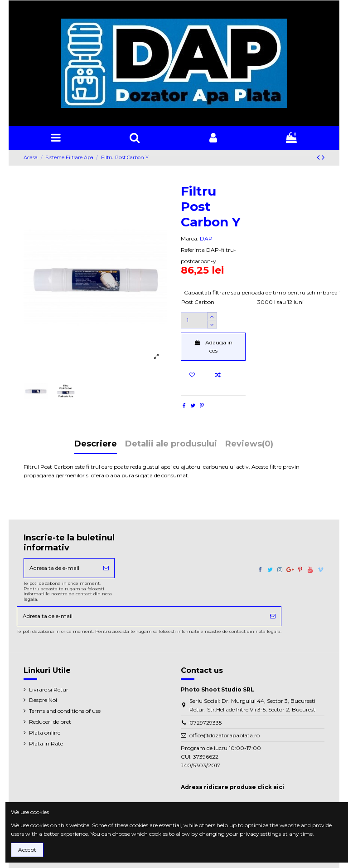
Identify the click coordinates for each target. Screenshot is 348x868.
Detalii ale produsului (171, 444)
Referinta (193, 250)
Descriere (96, 444)
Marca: (190, 238)
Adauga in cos (213, 346)
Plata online (45, 733)
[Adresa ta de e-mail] (61, 568)
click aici (271, 787)
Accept (27, 850)
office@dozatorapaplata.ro (225, 735)
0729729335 (205, 723)
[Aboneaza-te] (106, 568)
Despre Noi (43, 700)
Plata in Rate (46, 743)
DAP (206, 238)
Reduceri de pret (50, 722)
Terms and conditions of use (65, 711)
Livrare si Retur (49, 689)
